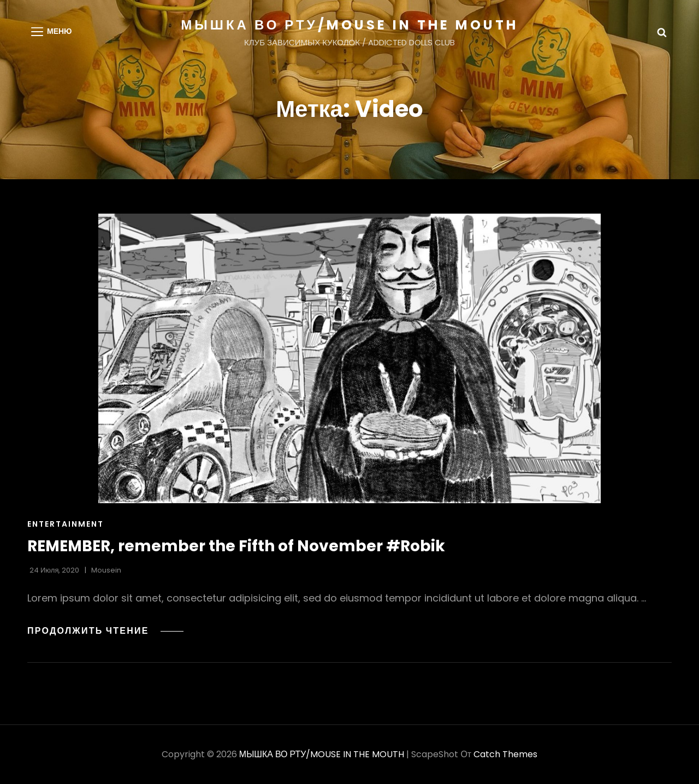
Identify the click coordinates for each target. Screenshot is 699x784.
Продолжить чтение (105, 631)
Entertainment (66, 524)
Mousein (106, 570)
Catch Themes (505, 754)
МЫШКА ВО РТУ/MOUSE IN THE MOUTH (349, 25)
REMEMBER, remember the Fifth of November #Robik (236, 546)
